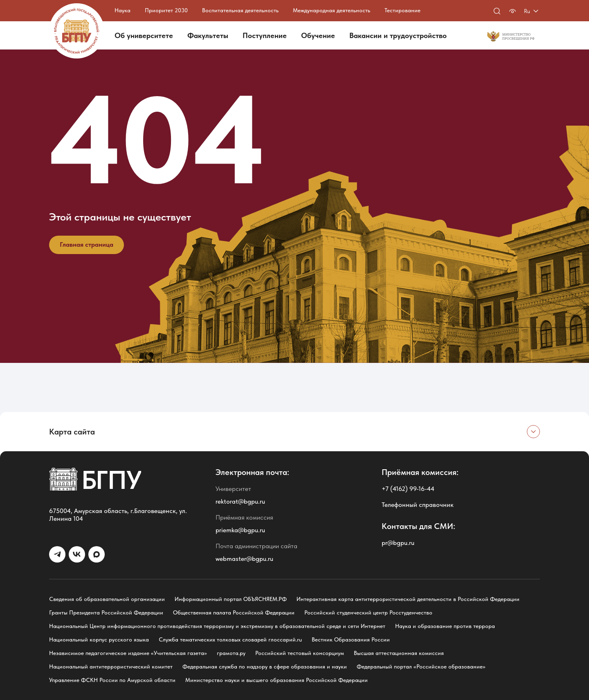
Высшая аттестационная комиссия (399, 653)
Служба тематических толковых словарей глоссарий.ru (230, 639)
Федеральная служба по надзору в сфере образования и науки (265, 666)
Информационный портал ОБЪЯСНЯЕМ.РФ (231, 599)
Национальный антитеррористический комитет (111, 666)
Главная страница (87, 244)
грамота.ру (231, 653)
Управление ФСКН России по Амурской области (112, 680)
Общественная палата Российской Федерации (234, 612)
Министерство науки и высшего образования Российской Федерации (277, 680)
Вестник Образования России (351, 639)
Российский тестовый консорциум (300, 653)
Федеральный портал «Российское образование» (421, 666)
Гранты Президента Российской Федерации (106, 612)
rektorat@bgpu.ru (240, 501)
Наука (123, 10)
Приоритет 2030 (166, 10)
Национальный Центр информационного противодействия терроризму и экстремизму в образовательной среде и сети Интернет (217, 626)
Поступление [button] (265, 35)
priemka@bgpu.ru (240, 530)
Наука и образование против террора (445, 626)
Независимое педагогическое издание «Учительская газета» (128, 653)
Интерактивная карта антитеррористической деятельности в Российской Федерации (408, 599)
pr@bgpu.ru (398, 543)
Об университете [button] (144, 35)
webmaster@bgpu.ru (244, 559)
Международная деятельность (332, 10)
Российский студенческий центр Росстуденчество (368, 612)
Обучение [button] (318, 35)
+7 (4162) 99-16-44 (408, 489)
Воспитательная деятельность (240, 10)
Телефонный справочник (418, 505)
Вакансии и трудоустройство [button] (398, 35)
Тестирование (402, 10)
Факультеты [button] (208, 35)
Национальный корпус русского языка (99, 639)
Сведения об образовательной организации (107, 599)
